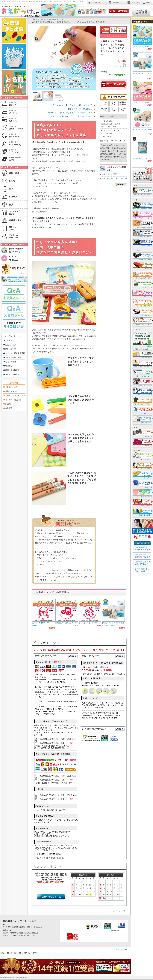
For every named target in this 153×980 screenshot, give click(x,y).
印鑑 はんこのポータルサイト (142, 191)
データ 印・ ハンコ (142, 284)
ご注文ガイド (11, 341)
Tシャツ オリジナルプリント (142, 401)
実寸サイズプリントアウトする (114, 178)
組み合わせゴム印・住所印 (142, 275)
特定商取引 (10, 366)
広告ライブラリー (12, 391)
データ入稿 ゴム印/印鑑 (142, 265)
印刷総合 (142, 339)
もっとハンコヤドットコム (16, 395)
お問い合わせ (11, 362)
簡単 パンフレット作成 (142, 391)
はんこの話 (142, 570)
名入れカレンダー (142, 456)
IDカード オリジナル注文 (142, 373)
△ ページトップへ (120, 911)
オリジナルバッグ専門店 (142, 465)
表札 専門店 (142, 433)
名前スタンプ (142, 293)
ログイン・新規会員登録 (15, 353)
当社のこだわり (12, 387)
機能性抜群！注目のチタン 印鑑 (142, 205)
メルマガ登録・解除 (13, 357)
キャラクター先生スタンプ (142, 303)
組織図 (8, 404)
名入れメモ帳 (142, 484)
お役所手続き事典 (143, 556)
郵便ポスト (142, 442)
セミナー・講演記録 (13, 400)
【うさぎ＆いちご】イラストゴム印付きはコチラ (72, 105)
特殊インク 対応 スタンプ (142, 321)
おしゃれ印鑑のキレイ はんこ (142, 215)
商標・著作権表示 (12, 370)
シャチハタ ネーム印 (142, 256)
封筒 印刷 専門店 (142, 354)
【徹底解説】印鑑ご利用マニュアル (143, 563)
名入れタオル (142, 475)
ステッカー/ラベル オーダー (142, 410)
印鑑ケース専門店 (142, 242)
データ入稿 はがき (142, 419)
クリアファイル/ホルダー (142, 493)
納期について (11, 349)
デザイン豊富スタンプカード (142, 364)
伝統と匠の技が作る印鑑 (142, 224)
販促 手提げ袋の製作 (142, 512)
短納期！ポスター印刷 (142, 382)
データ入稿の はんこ (142, 312)
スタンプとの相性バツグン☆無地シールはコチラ (72, 116)
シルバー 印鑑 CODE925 (142, 233)
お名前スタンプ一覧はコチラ (80, 109)
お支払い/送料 (11, 345)
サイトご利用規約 (12, 374)
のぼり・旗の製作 (142, 502)
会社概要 (9, 408)
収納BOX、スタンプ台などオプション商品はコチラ (70, 113)
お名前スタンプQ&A (110, 174)
